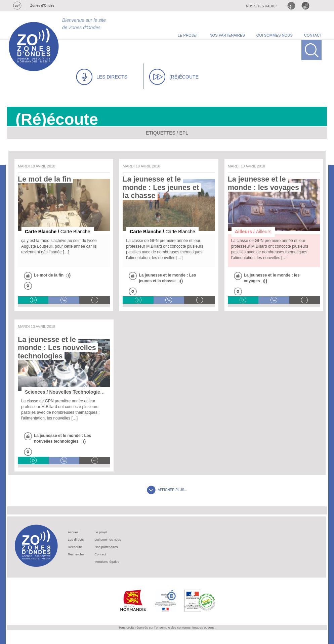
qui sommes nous (275, 35)
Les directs (76, 539)
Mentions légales (107, 562)
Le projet (101, 532)
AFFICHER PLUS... (167, 490)
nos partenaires (227, 35)
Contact (100, 554)
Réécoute (75, 547)
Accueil (73, 532)
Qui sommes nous (108, 539)
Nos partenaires (106, 547)
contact (313, 35)
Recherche (76, 554)
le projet (188, 35)
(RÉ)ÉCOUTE (174, 77)
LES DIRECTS (102, 77)
